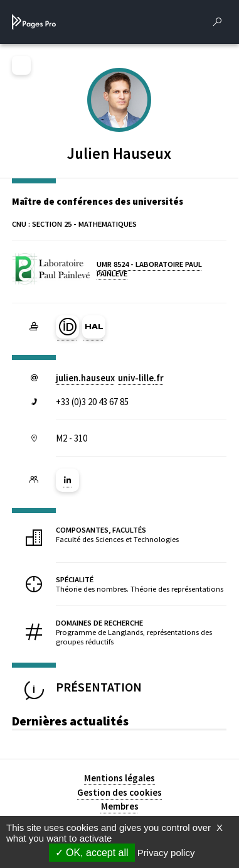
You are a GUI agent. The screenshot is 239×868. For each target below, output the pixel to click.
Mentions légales (119, 778)
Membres (120, 806)
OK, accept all (92, 853)
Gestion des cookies (119, 792)
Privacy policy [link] (166, 853)
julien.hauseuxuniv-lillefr (110, 378)
